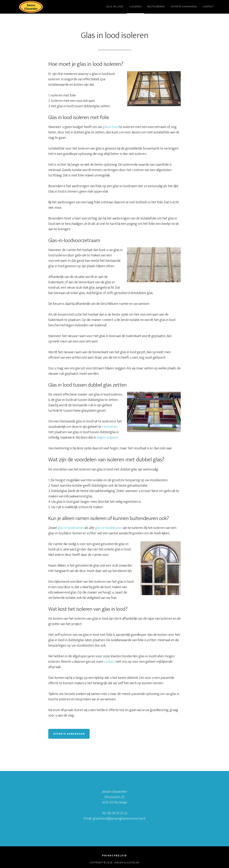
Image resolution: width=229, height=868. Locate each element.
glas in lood (110, 127)
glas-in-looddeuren (109, 528)
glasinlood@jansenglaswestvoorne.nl (119, 819)
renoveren (110, 427)
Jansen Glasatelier (45, 7)
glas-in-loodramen (71, 528)
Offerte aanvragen (69, 734)
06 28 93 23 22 (117, 813)
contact (109, 662)
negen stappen (107, 437)
